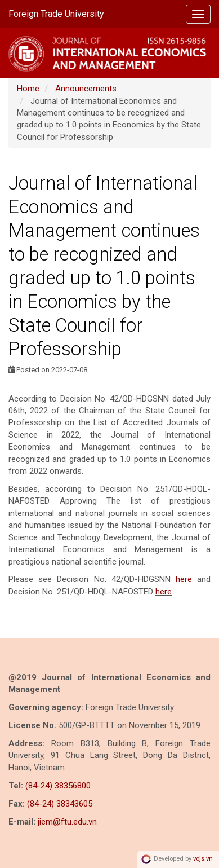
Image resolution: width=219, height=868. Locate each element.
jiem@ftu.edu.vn (67, 822)
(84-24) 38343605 (60, 804)
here (184, 579)
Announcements (86, 89)
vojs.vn (203, 859)
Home (28, 89)
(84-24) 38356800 (58, 786)
